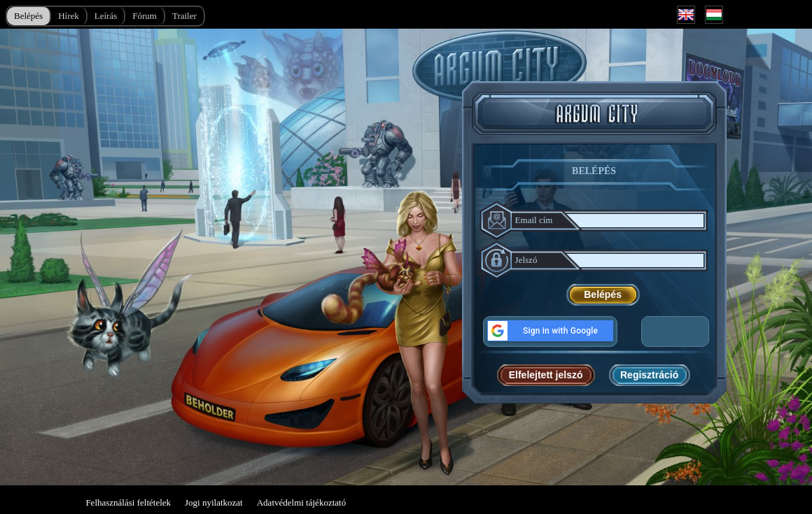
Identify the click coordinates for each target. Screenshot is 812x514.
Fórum (145, 16)
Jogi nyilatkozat (214, 502)
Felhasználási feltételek (128, 502)
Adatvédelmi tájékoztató (301, 502)
